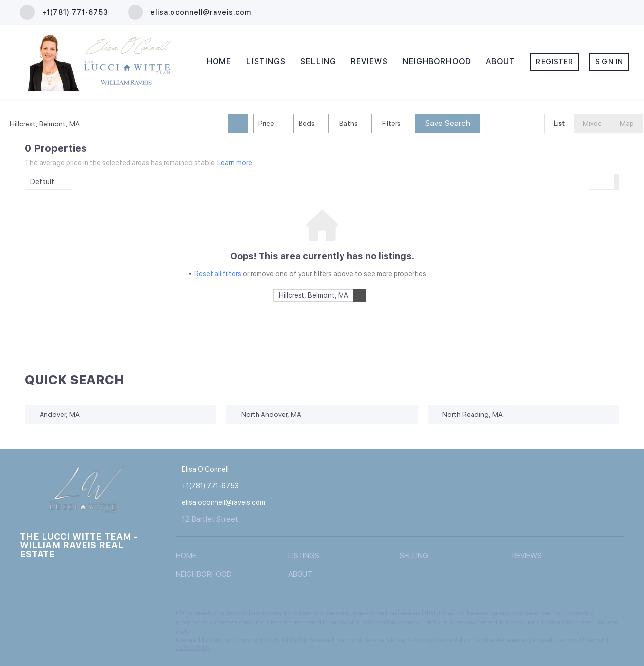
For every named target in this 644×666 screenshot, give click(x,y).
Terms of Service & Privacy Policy (383, 640)
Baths (372, 124)
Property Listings (556, 640)
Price (290, 124)
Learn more (235, 163)
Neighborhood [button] (437, 62)
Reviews (369, 62)
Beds (330, 124)
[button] (262, 124)
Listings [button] (266, 62)
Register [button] (555, 62)
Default (42, 182)
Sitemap (594, 640)
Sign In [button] (609, 62)
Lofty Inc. (222, 640)
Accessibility (193, 648)
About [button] (501, 62)
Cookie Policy (451, 640)
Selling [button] (318, 62)
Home (219, 62)
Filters (415, 124)
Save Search (471, 123)
